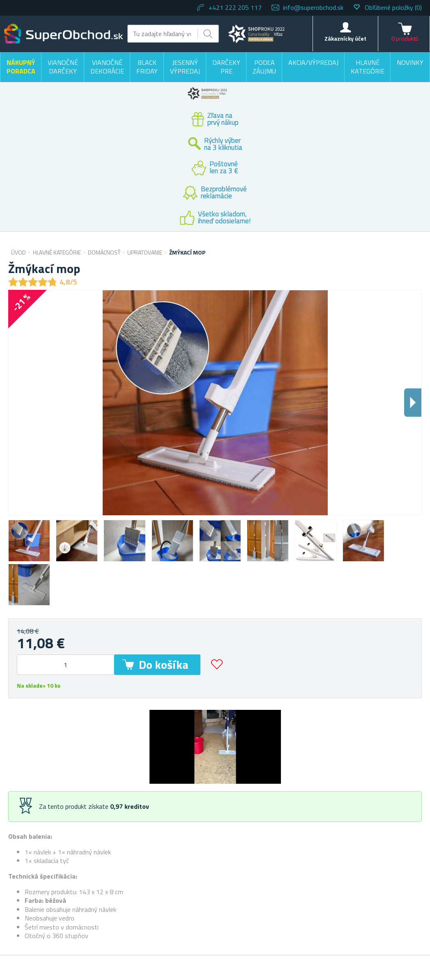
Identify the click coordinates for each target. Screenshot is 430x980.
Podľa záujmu (264, 67)
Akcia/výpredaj (313, 62)
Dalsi (413, 403)
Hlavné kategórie (368, 67)
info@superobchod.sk (313, 7)
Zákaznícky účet (345, 38)
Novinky (410, 62)
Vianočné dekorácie (107, 67)
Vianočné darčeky (63, 67)
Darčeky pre (226, 67)
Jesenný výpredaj (185, 67)
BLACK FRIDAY (147, 67)
